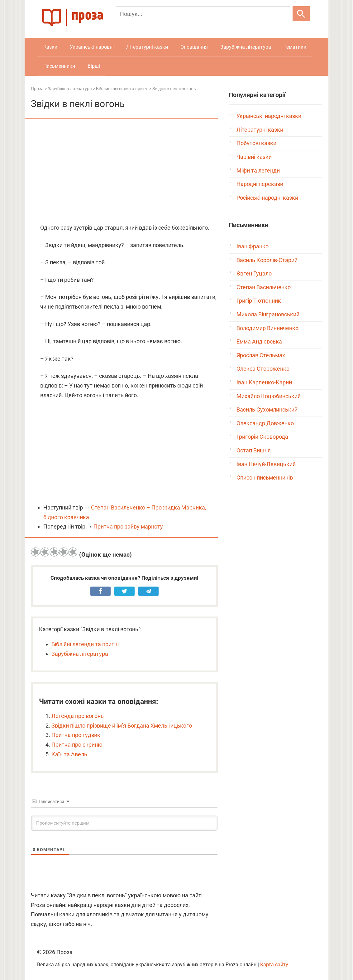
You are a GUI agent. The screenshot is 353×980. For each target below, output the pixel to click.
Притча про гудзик (76, 735)
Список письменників (265, 478)
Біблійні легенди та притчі (85, 644)
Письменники (59, 66)
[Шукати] (301, 14)
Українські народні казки (269, 116)
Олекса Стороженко (263, 369)
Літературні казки (147, 47)
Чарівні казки (254, 157)
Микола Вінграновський (268, 314)
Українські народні (92, 47)
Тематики (295, 47)
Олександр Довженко (265, 423)
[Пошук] (203, 14)
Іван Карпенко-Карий (264, 382)
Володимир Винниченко (267, 328)
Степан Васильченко (264, 287)
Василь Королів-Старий (267, 260)
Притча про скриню (77, 745)
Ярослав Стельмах (261, 355)
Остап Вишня (254, 450)
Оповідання (194, 47)
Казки (50, 47)
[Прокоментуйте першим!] (124, 823)
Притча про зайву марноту (128, 527)
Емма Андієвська (259, 341)
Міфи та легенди (258, 171)
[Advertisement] (124, 172)
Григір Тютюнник (259, 301)
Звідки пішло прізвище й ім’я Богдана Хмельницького (122, 726)
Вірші (94, 66)
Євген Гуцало (254, 273)
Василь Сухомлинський (267, 410)
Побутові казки (256, 143)
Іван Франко (253, 246)
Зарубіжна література (246, 47)
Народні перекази (260, 184)
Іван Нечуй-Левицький (266, 464)
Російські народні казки (267, 198)
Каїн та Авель (69, 754)
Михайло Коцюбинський (269, 396)
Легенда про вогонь (78, 716)
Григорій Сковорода (262, 437)
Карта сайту (274, 965)
